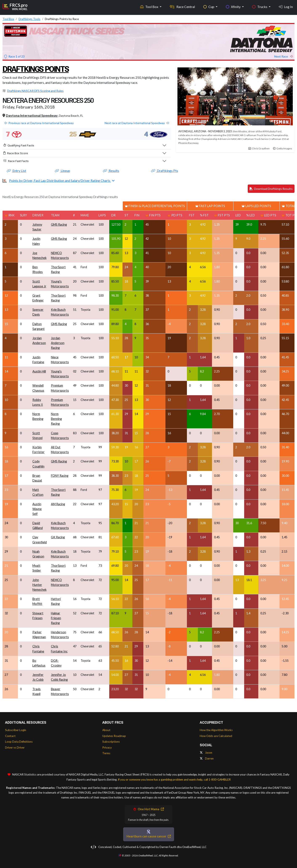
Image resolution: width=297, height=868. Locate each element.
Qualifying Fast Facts (19, 145)
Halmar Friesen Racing (56, 618)
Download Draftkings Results (271, 189)
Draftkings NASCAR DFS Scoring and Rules (35, 91)
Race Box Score (16, 153)
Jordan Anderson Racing (58, 343)
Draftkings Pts (165, 171)
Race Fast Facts (16, 161)
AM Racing (58, 504)
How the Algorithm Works (216, 730)
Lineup (63, 171)
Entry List (16, 171)
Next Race (284, 56)
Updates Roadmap (114, 736)
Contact (10, 736)
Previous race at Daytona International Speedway (39, 123)
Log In (286, 6)
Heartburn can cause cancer (149, 836)
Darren (207, 758)
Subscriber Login (16, 730)
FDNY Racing (60, 476)
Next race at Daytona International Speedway (137, 123)
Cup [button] (209, 6)
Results (111, 171)
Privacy (107, 747)
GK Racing (58, 537)
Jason (206, 753)
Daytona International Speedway (32, 115)
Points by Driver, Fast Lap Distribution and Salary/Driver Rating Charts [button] (60, 180)
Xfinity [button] (234, 6)
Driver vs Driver (15, 747)
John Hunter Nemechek (39, 585)
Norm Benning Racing (56, 419)
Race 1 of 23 (14, 56)
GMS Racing (59, 224)
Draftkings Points (37, 69)
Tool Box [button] (150, 6)
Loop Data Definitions (19, 742)
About (106, 730)
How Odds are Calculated (216, 736)
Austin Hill (39, 371)
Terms (106, 753)
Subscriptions (111, 742)
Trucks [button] (260, 6)
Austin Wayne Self (37, 509)
